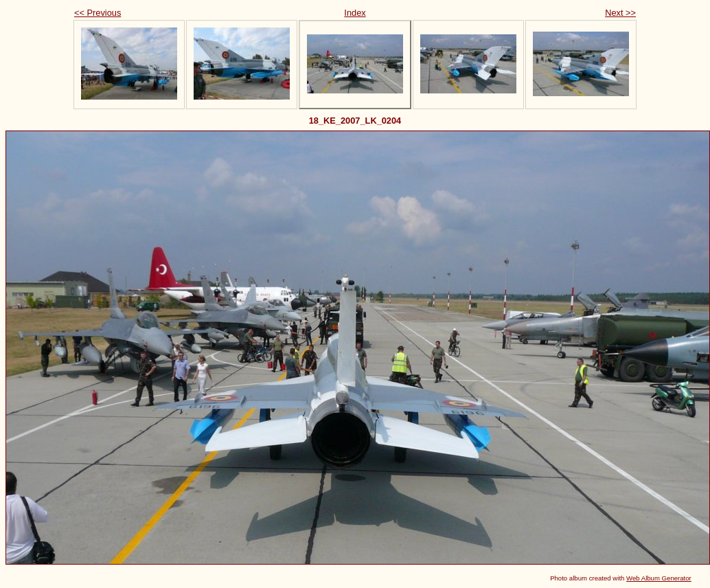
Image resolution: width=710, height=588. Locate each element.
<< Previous (98, 13)
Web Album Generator (659, 578)
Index (355, 13)
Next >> (620, 13)
